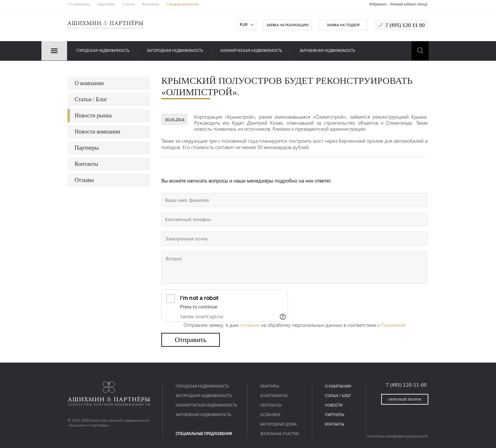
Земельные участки (279, 434)
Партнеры (106, 4)
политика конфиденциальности (398, 436)
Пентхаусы (271, 405)
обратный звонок (405, 399)
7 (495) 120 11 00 (405, 25)
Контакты (151, 4)
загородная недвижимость (175, 50)
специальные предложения (204, 434)
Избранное (378, 4)
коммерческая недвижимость (251, 50)
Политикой (393, 325)
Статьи (128, 4)
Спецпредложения (183, 4)
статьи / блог (338, 396)
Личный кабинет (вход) (409, 4)
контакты (335, 424)
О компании (79, 4)
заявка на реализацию (288, 25)
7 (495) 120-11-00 (406, 385)
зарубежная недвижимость (327, 50)
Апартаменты (274, 396)
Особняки (270, 415)
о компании (338, 386)
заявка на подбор (343, 25)
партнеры (335, 415)
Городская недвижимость (103, 50)
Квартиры (270, 386)
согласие (250, 325)
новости (334, 405)
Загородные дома (278, 424)
